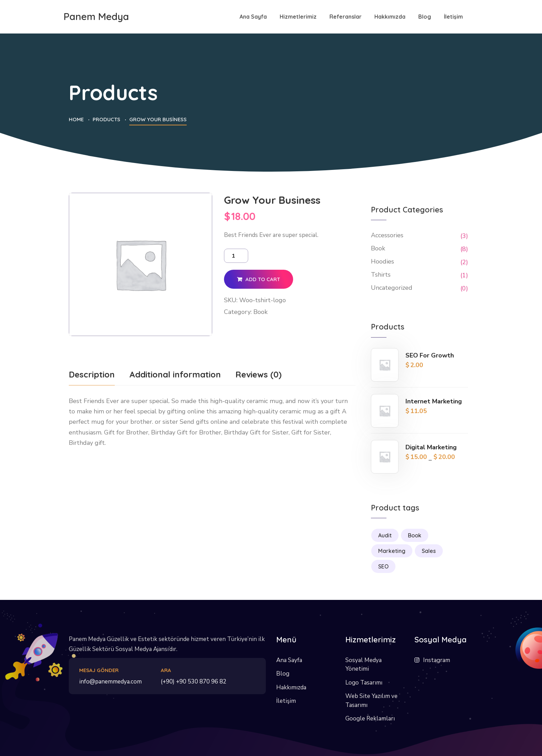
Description (92, 374)
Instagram (437, 660)
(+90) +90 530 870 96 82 (194, 682)
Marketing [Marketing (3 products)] (392, 551)
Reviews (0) (259, 374)
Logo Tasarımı (364, 683)
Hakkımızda (291, 687)
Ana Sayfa (289, 660)
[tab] (92, 377)
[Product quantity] (236, 256)
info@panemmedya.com (110, 682)
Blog (283, 674)
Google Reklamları (370, 719)
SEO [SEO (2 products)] (383, 566)
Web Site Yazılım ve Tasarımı (371, 701)
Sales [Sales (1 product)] (429, 551)
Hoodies (382, 261)
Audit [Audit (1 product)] (385, 535)
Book (260, 312)
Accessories (387, 235)
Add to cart (263, 279)
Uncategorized (392, 288)
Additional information (175, 374)
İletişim (286, 701)
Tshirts (381, 275)
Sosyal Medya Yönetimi (363, 665)
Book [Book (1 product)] (415, 535)
